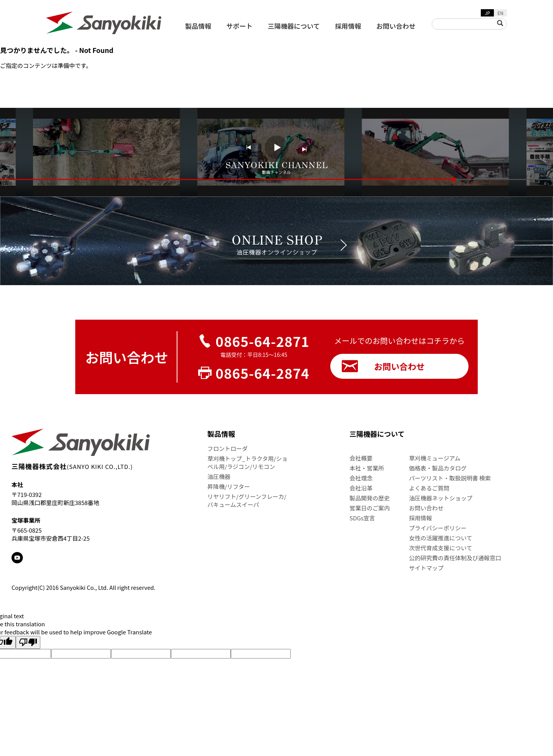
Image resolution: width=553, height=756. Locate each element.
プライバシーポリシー (438, 528)
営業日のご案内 (370, 508)
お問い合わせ (396, 26)
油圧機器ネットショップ (441, 498)
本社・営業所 (367, 468)
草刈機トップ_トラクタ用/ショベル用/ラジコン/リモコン (248, 462)
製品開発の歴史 (370, 498)
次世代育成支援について (441, 548)
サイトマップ (426, 568)
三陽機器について (294, 26)
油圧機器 (219, 476)
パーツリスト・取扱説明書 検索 (450, 478)
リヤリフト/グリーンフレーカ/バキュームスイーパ (247, 500)
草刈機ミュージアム (435, 458)
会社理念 (361, 478)
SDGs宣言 (362, 518)
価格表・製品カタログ (438, 468)
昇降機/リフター (229, 486)
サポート (240, 26)
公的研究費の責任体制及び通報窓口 (455, 558)
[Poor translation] (28, 642)
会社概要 (361, 458)
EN (500, 13)
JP (487, 13)
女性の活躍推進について (441, 538)
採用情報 (348, 26)
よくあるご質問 (429, 488)
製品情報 (198, 26)
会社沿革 (361, 488)
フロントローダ (228, 448)
